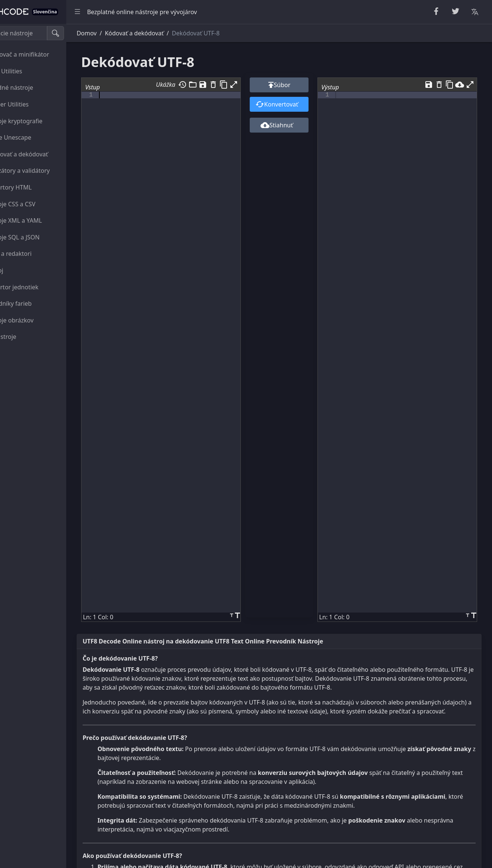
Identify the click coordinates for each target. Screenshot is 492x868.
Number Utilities (32, 104)
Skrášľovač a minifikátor (42, 54)
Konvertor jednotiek (37, 287)
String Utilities (29, 71)
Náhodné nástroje (34, 88)
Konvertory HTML (33, 187)
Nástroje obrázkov (34, 320)
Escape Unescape (33, 137)
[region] (51, 446)
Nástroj (19, 270)
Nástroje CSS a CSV (35, 204)
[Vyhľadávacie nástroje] (42, 33)
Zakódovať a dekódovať (41, 154)
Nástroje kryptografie (39, 121)
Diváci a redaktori (33, 254)
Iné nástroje (26, 337)
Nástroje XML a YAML (39, 220)
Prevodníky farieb (33, 303)
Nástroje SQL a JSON (37, 237)
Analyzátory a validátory (42, 171)
